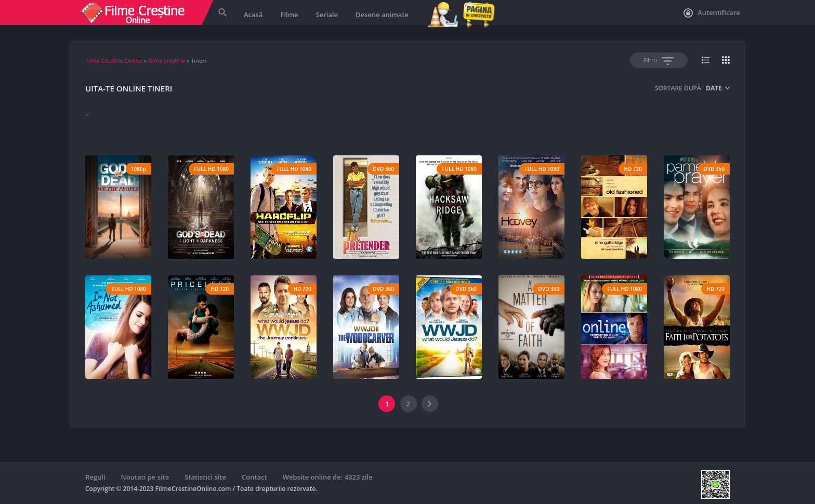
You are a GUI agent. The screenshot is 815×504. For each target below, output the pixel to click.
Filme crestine (167, 61)
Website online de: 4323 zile (328, 477)
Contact (254, 477)
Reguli (95, 477)
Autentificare (712, 13)
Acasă (253, 15)
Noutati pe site (145, 477)
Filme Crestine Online (114, 61)
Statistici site (205, 477)
